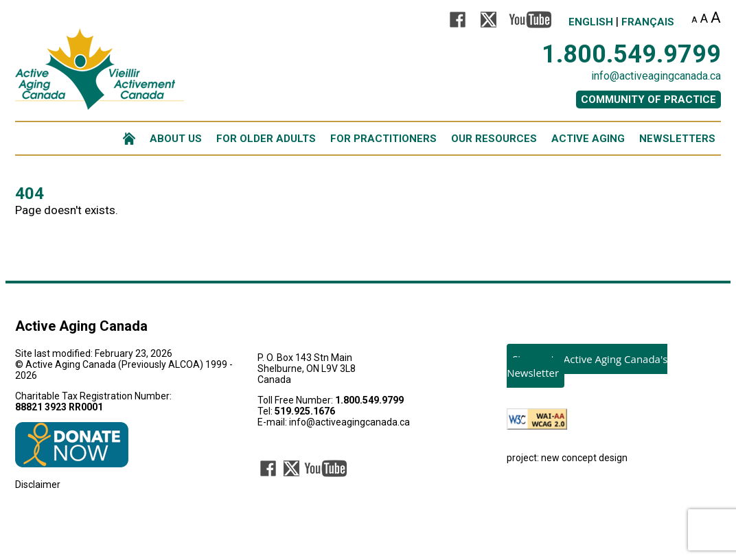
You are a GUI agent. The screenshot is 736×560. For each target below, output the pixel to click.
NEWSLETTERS (677, 139)
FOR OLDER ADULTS (266, 139)
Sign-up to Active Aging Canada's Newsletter (587, 366)
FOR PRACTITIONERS (383, 139)
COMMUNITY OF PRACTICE (648, 100)
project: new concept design (567, 458)
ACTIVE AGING (588, 139)
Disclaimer (38, 485)
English (591, 22)
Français (648, 22)
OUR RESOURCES (494, 139)
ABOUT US (176, 139)
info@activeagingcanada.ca (656, 76)
